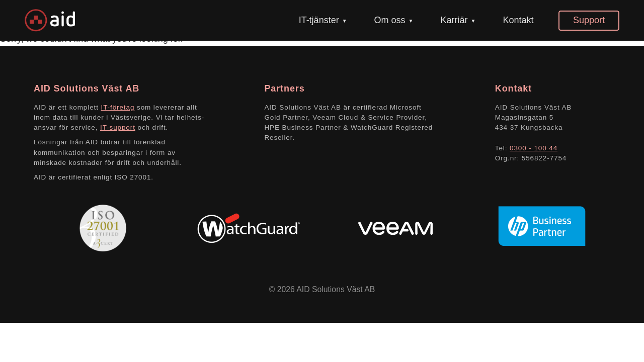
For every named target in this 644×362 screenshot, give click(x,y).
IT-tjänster (319, 20)
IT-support (118, 127)
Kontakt (518, 20)
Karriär (454, 20)
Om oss (390, 20)
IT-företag (118, 107)
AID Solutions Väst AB (336, 289)
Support (589, 20)
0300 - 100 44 (534, 148)
